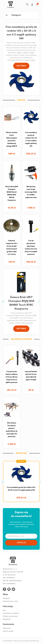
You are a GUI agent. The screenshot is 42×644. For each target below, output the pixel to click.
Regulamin (7, 619)
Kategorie (6, 598)
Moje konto (7, 628)
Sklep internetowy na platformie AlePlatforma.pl (26, 641)
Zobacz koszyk (8, 631)
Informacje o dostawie (11, 613)
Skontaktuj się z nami (10, 601)
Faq (4, 610)
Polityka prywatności (10, 616)
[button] (7, 15)
